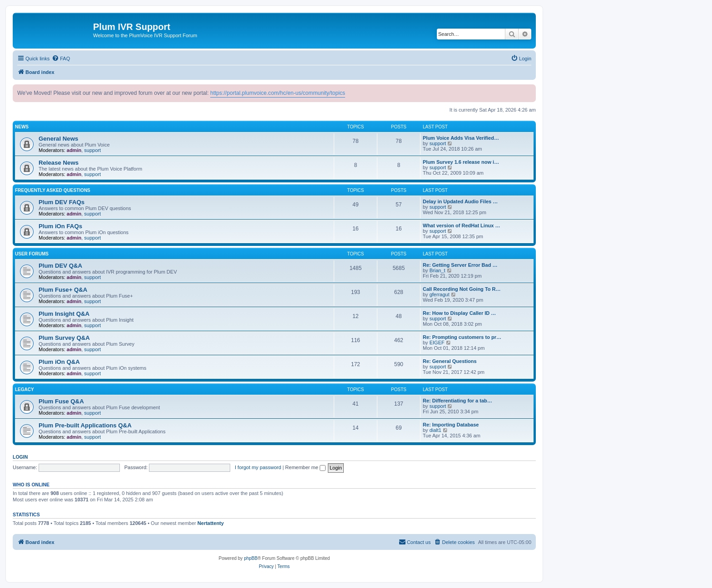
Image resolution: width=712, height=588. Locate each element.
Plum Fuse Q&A (61, 401)
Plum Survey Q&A (64, 338)
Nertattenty (211, 523)
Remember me (305, 467)
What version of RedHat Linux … (462, 225)
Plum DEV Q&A (60, 266)
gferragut (440, 294)
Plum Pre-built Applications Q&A (85, 425)
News (22, 127)
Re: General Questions (450, 361)
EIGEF (437, 343)
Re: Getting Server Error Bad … (460, 265)
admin (74, 150)
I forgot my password (258, 467)
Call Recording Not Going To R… (462, 289)
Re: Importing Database (451, 425)
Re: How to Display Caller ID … (459, 313)
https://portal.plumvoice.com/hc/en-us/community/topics (278, 93)
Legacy (25, 390)
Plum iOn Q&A (59, 362)
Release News (59, 163)
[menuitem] (61, 59)
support (92, 150)
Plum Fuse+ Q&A (63, 290)
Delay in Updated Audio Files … (460, 201)
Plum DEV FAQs (62, 202)
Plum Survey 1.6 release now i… (461, 162)
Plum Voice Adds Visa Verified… (461, 138)
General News (58, 139)
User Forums (32, 254)
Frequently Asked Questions (53, 190)
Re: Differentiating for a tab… (457, 401)
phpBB (251, 558)
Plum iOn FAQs (60, 226)
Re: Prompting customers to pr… (462, 337)
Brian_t (438, 270)
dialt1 (435, 430)
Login (20, 457)
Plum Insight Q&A (64, 314)
